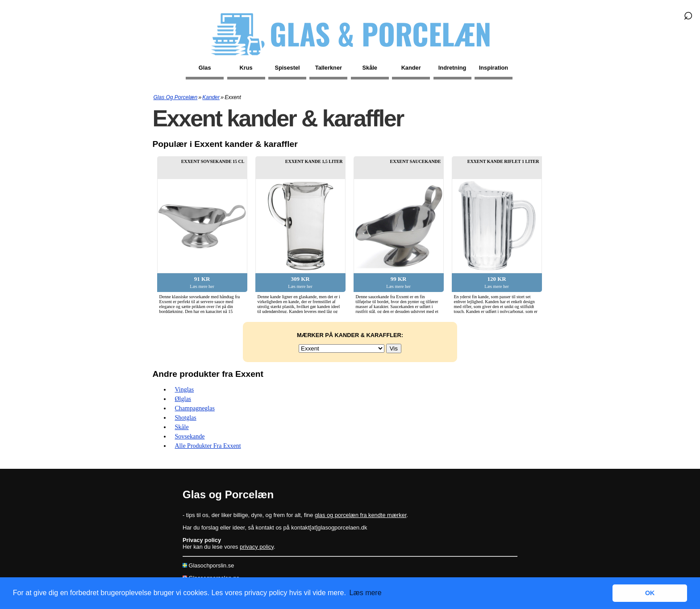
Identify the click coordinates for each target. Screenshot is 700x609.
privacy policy (257, 547)
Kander (411, 68)
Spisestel (287, 68)
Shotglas (186, 418)
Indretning (452, 68)
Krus (246, 68)
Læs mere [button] (366, 593)
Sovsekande (190, 436)
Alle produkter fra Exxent (208, 446)
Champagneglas (195, 408)
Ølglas (183, 399)
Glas (205, 68)
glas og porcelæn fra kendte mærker (361, 515)
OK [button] (650, 593)
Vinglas (185, 390)
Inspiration (494, 68)
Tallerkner (329, 68)
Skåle (370, 68)
